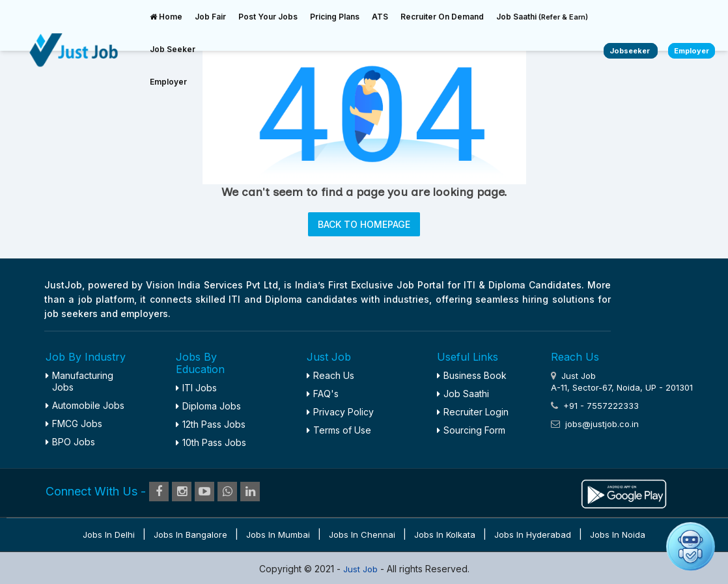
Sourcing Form (471, 430)
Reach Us (330, 375)
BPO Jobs (70, 442)
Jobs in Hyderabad (533, 535)
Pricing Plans (335, 17)
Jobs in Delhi (109, 535)
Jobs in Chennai (362, 535)
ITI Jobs (196, 388)
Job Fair (210, 17)
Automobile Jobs (85, 405)
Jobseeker (631, 51)
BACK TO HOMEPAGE (364, 224)
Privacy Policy (340, 412)
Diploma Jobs (208, 406)
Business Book (472, 375)
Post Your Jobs (268, 17)
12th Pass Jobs (211, 424)
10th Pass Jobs (211, 442)
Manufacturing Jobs (79, 381)
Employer (168, 82)
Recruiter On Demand (442, 17)
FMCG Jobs (74, 424)
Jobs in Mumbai (278, 535)
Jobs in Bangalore (190, 535)
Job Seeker (173, 49)
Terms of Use (339, 430)
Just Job (362, 569)
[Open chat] (691, 547)
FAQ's (323, 394)
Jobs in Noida (618, 535)
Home (166, 17)
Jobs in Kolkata (445, 535)
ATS (380, 17)
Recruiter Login (473, 412)
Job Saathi (542, 17)
